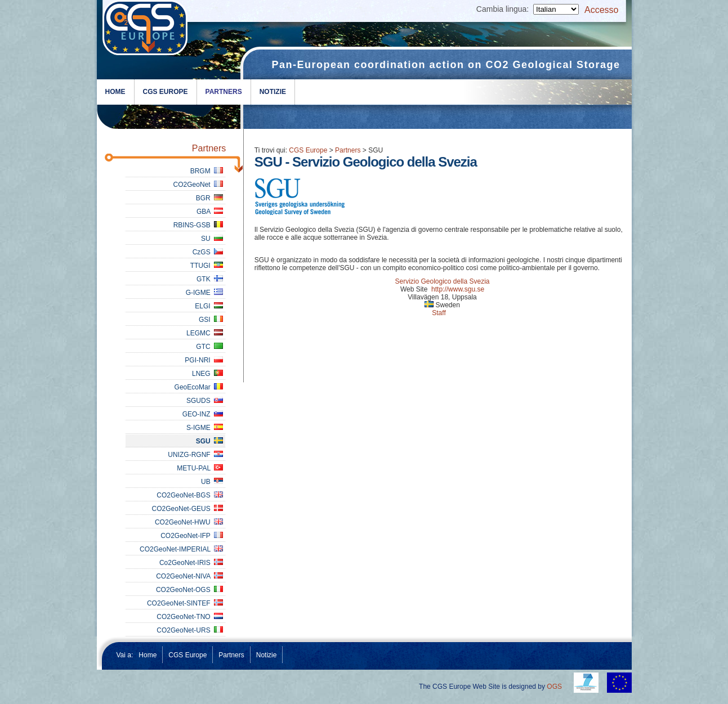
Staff (439, 313)
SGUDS (205, 401)
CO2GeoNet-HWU (189, 522)
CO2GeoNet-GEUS (188, 509)
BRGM (207, 171)
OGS (554, 687)
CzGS (208, 252)
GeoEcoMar (199, 387)
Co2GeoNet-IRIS (191, 563)
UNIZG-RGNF (195, 455)
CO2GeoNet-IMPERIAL (181, 549)
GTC (209, 347)
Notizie (273, 92)
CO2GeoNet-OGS (189, 590)
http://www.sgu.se (458, 289)
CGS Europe (166, 92)
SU (212, 239)
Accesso (601, 10)
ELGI (209, 306)
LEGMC (205, 333)
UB (212, 482)
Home (115, 92)
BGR (210, 198)
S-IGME (205, 428)
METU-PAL (200, 468)
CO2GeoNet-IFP (192, 536)
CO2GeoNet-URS (190, 630)
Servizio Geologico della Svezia (442, 281)
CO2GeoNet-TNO (190, 617)
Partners (224, 92)
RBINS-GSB (198, 225)
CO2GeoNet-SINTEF (185, 603)
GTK (210, 279)
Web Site (414, 289)
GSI (211, 320)
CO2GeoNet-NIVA (189, 576)
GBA (210, 212)
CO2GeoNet (198, 185)
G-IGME (205, 293)
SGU (210, 441)
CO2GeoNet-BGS (190, 495)
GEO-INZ (203, 414)
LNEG (207, 374)
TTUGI (207, 266)
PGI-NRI (204, 360)
